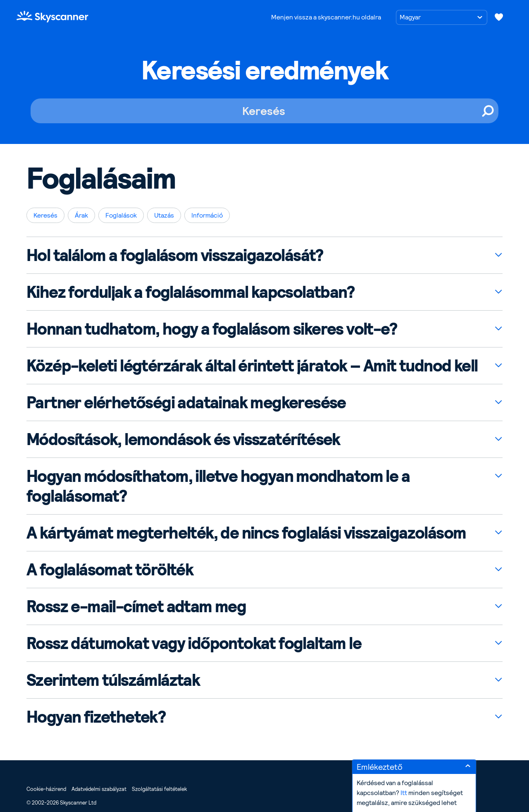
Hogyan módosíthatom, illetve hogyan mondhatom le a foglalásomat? (218, 486)
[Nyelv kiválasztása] (442, 17)
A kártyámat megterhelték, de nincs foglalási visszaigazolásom (246, 533)
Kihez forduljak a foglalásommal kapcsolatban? (190, 292)
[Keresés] (264, 111)
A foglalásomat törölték (110, 570)
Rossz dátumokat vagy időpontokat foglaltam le (194, 643)
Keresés (45, 215)
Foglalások (121, 215)
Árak (81, 215)
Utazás (164, 215)
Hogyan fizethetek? (96, 717)
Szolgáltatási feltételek (159, 789)
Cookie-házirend (46, 789)
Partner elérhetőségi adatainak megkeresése (186, 402)
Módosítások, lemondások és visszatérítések (183, 439)
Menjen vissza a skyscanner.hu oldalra (326, 17)
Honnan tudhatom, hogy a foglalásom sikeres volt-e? (212, 329)
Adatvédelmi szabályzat (99, 789)
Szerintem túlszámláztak (113, 680)
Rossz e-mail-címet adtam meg (136, 606)
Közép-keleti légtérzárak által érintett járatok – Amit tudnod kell (252, 366)
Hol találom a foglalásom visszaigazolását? (175, 255)
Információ (207, 215)
